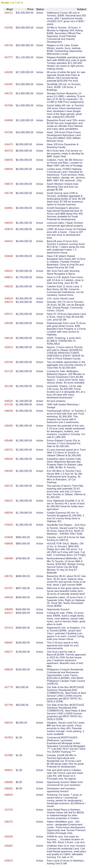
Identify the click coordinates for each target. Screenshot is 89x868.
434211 (9, 13)
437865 (9, 755)
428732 (9, 486)
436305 (9, 471)
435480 (9, 441)
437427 (9, 588)
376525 (9, 525)
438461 (9, 788)
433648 (9, 537)
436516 (9, 298)
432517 (9, 613)
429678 (9, 229)
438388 (9, 323)
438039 (9, 670)
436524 (9, 223)
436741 (9, 576)
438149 (9, 338)
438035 (9, 160)
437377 (9, 57)
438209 (9, 411)
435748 (9, 193)
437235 (9, 404)
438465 (9, 782)
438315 (9, 723)
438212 (9, 501)
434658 (9, 120)
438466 (9, 609)
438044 (9, 169)
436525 (9, 401)
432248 (9, 362)
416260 (9, 72)
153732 (9, 810)
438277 (9, 652)
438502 (9, 795)
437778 (9, 687)
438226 (9, 286)
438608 (9, 544)
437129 (9, 371)
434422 (9, 241)
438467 (9, 643)
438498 (9, 558)
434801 (9, 208)
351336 (9, 386)
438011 (9, 277)
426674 (9, 861)
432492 (9, 28)
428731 (9, 450)
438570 (9, 184)
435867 (9, 846)
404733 (9, 151)
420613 (9, 347)
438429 (9, 597)
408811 (9, 770)
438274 (9, 302)
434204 (9, 837)
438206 (9, 513)
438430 (9, 459)
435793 (9, 45)
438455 (9, 426)
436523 (9, 271)
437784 (9, 705)
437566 (9, 105)
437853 (9, 738)
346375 (9, 822)
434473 (9, 144)
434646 (9, 256)
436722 (9, 93)
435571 (9, 314)
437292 (9, 132)
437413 (9, 628)
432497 (9, 84)
